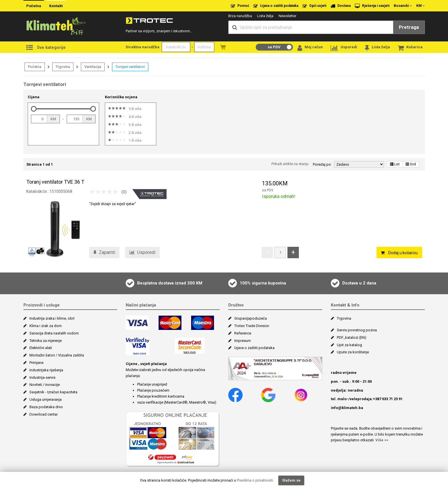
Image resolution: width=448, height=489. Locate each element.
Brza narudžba (240, 16)
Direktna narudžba (143, 47)
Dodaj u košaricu (399, 253)
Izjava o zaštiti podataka (276, 6)
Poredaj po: (322, 164)
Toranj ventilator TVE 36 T (55, 182)
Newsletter (287, 16)
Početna (34, 6)
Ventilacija (93, 67)
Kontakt (56, 6)
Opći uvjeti (314, 6)
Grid (411, 164)
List (395, 164)
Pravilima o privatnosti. (255, 480)
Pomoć (240, 6)
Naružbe (223, 47)
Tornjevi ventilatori (130, 67)
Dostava (341, 6)
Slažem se (291, 480)
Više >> (382, 440)
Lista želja (265, 16)
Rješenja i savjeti (372, 6)
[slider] (34, 109)
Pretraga (409, 27)
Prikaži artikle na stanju (290, 164)
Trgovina (63, 67)
